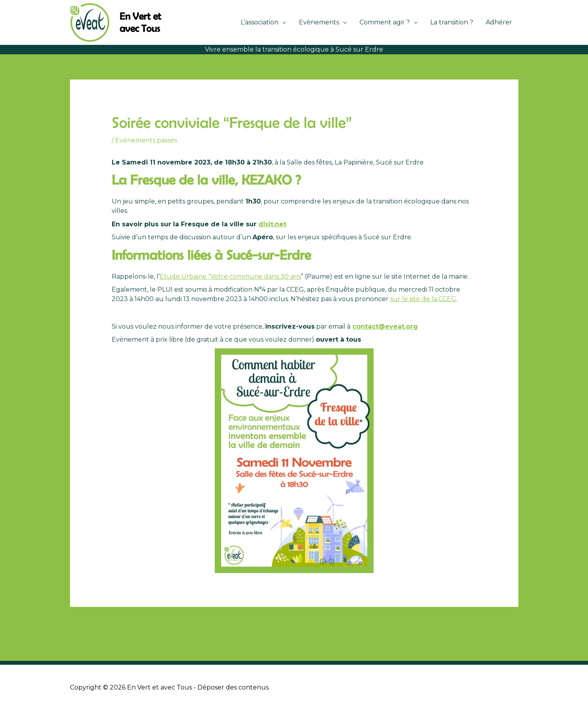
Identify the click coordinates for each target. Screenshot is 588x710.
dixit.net (272, 224)
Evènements (319, 22)
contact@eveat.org (385, 326)
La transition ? (452, 22)
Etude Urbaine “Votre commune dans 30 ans (230, 276)
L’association (260, 22)
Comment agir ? (385, 22)
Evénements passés (146, 140)
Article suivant (491, 627)
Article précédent (103, 627)
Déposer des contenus (233, 687)
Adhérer (499, 22)
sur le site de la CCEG (423, 299)
